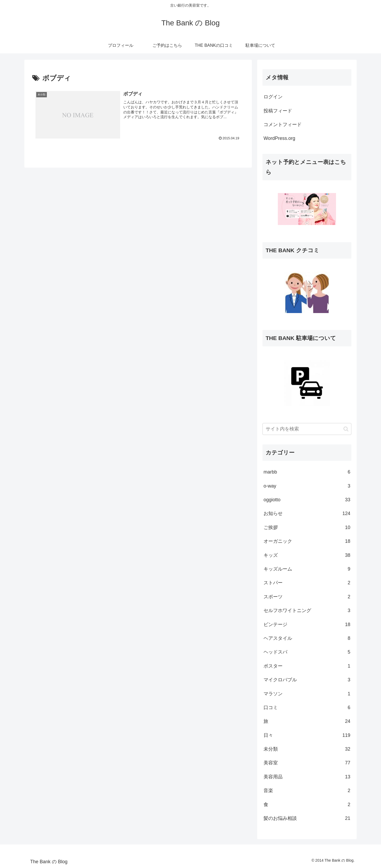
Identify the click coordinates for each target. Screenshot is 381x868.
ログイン (273, 97)
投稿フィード (278, 111)
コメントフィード (283, 125)
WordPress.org (279, 138)
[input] (307, 429)
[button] (346, 429)
